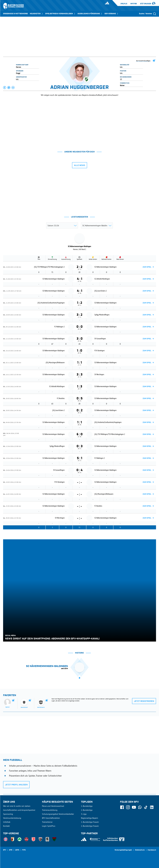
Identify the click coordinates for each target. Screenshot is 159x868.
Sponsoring (8, 814)
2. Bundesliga (87, 810)
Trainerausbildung (50, 810)
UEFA (17, 850)
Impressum (152, 850)
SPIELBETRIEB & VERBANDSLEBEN (60, 14)
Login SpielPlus (49, 826)
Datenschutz (140, 850)
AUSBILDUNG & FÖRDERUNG (90, 14)
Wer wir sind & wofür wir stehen (17, 806)
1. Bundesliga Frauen (90, 822)
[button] (5, 88)
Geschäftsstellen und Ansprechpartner (19, 810)
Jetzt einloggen (146, 4)
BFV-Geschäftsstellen (51, 818)
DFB (11, 850)
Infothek (134, 4)
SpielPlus (124, 4)
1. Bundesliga (87, 806)
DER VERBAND (111, 14)
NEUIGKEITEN (37, 14)
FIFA (24, 850)
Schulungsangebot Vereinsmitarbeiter (58, 814)
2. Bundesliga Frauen (90, 826)
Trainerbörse (47, 822)
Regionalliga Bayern (89, 818)
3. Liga (84, 814)
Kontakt (6, 826)
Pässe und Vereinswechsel (53, 806)
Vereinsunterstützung (12, 818)
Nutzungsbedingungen (123, 850)
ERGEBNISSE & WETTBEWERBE (15, 14)
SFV (5, 850)
